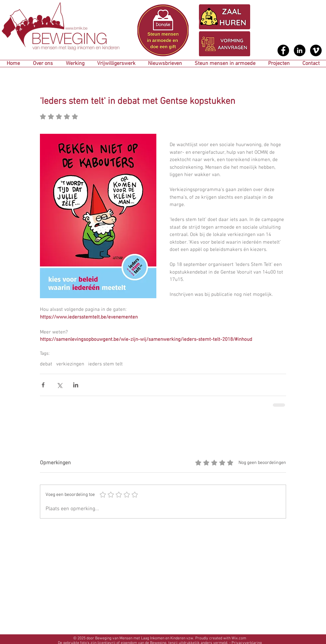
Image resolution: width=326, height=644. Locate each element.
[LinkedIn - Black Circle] (300, 50)
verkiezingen (70, 364)
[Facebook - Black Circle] (283, 50)
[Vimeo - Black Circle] (316, 50)
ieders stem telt (105, 364)
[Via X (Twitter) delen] (59, 385)
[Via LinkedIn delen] (76, 385)
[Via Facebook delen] (43, 385)
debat (46, 364)
